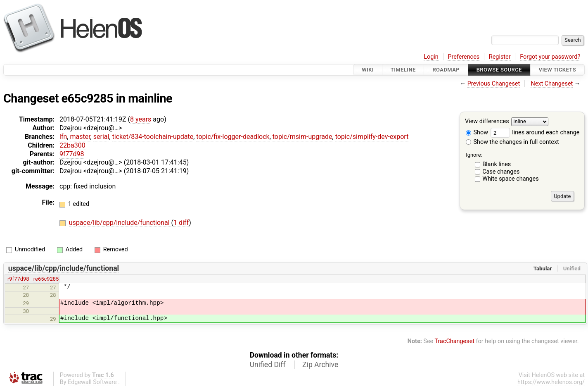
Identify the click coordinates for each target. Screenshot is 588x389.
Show (477, 132)
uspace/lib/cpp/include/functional (120, 223)
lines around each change (535, 132)
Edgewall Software (92, 382)
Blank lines (497, 164)
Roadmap (446, 70)
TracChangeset (454, 341)
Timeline (403, 70)
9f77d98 (72, 154)
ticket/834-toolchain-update (153, 137)
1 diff (181, 223)
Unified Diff (268, 365)
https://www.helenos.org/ (551, 382)
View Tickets (557, 70)
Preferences (464, 57)
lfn (63, 137)
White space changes (511, 179)
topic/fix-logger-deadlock (233, 137)
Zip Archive (320, 365)
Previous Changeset (494, 84)
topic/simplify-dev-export (372, 137)
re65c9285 (46, 279)
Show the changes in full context (512, 142)
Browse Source (499, 70)
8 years (141, 119)
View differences (487, 122)
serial (101, 137)
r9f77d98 (18, 279)
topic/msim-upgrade (302, 137)
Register (500, 57)
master (80, 137)
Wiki (368, 70)
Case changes (501, 172)
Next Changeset (552, 84)
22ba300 (72, 145)
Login (431, 57)
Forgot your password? (550, 57)
